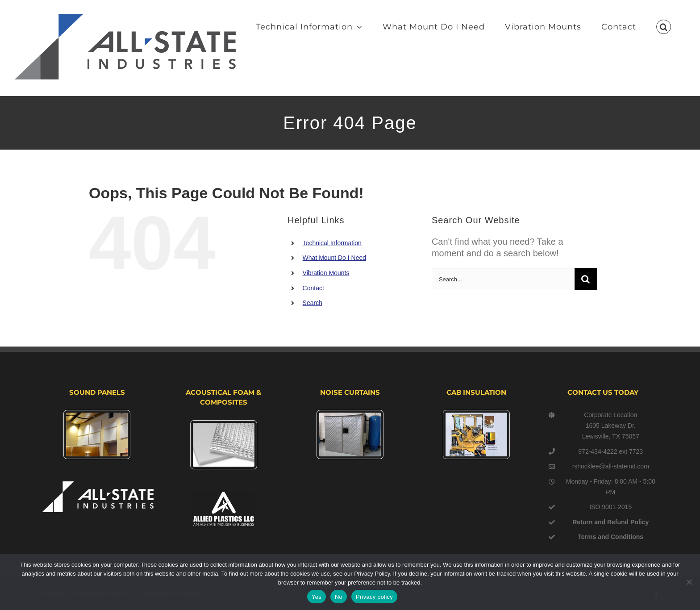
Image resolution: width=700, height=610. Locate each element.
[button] (664, 27)
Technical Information (332, 243)
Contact (313, 288)
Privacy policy (374, 597)
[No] (689, 582)
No (339, 597)
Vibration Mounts (326, 273)
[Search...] (503, 279)
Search (312, 303)
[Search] (586, 279)
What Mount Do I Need (334, 258)
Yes (317, 597)
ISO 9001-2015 (610, 507)
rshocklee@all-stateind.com (611, 466)
